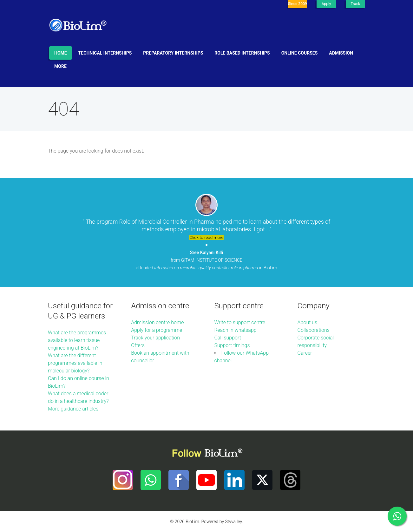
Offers (138, 345)
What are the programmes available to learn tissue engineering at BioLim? (77, 340)
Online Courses (300, 53)
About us (308, 322)
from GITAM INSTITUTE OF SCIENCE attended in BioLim (206, 260)
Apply (326, 4)
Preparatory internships (173, 53)
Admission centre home (157, 322)
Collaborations (314, 330)
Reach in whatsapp (235, 330)
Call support (228, 338)
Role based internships (242, 53)
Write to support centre (240, 322)
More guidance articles (73, 409)
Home (61, 53)
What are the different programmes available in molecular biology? (75, 363)
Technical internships (105, 53)
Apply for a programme (157, 330)
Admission (341, 53)
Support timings (232, 345)
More (60, 66)
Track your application (155, 338)
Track (355, 4)
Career (305, 353)
